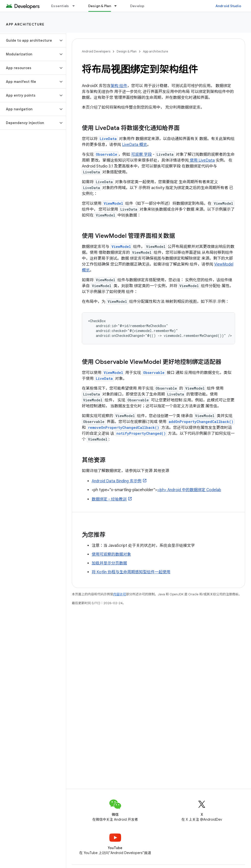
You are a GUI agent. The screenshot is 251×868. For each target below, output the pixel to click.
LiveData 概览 (135, 145)
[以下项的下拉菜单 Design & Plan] (118, 6)
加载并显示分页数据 (109, 563)
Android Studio (228, 6)
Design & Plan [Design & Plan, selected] (100, 6)
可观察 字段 (141, 154)
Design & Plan (127, 51)
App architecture (25, 24)
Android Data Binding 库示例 (117, 481)
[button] (29, 40)
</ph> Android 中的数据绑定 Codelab (189, 490)
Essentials (60, 6)
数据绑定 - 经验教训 (109, 499)
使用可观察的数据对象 (111, 554)
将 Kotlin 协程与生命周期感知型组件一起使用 (131, 572)
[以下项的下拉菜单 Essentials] (76, 6)
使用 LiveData (202, 160)
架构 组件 (119, 86)
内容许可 (120, 594)
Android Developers (96, 51)
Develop (137, 6)
